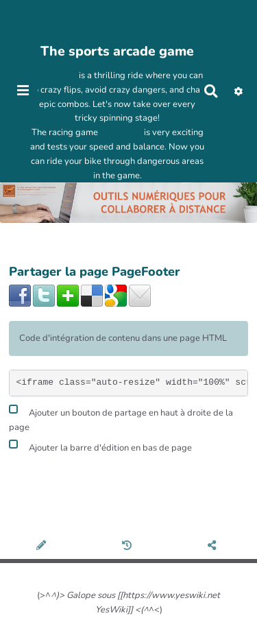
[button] (238, 91)
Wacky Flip (54, 75)
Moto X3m (121, 132)
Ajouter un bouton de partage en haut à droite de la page (121, 418)
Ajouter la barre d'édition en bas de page (100, 446)
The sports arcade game (117, 51)
